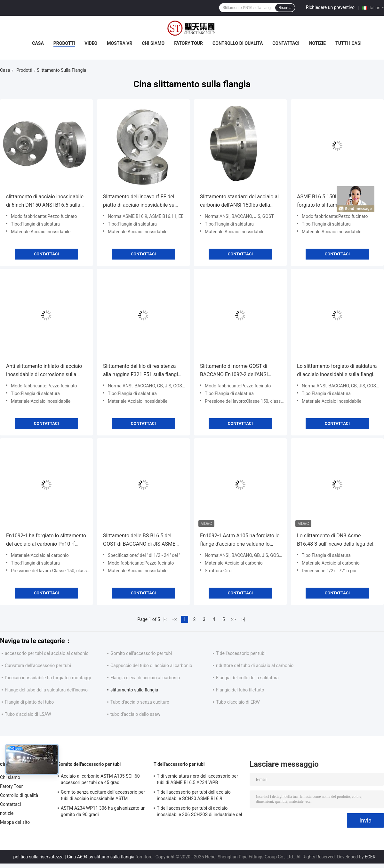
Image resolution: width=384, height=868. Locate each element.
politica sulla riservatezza (39, 857)
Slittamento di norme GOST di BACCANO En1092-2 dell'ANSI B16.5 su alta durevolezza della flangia (235, 371)
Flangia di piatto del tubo (29, 702)
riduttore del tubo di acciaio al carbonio (255, 665)
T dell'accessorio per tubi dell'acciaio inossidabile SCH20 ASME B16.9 (194, 795)
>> (233, 619)
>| (243, 619)
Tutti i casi (348, 43)
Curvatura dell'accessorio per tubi (38, 665)
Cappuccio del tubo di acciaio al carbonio (151, 665)
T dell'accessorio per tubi (241, 653)
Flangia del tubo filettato (240, 690)
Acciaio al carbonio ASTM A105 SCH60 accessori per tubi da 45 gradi (100, 779)
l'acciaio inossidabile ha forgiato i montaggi (48, 678)
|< (165, 619)
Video (91, 43)
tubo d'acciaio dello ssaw (135, 714)
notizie (317, 43)
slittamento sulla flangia (134, 690)
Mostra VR (120, 43)
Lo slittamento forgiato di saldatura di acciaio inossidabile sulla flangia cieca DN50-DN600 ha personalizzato (337, 371)
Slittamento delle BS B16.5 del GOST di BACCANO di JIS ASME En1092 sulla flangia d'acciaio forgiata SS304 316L (139, 540)
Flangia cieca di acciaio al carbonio (145, 678)
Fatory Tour (188, 43)
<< (175, 619)
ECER (370, 857)
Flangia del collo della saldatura (247, 678)
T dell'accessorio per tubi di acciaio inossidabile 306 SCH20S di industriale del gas (199, 812)
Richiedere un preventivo (330, 7)
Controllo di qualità (238, 43)
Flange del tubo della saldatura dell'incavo (46, 690)
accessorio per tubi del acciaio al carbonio (47, 653)
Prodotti (64, 43)
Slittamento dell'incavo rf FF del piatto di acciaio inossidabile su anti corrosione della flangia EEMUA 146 (139, 201)
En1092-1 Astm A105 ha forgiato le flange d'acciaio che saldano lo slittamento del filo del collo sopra (240, 540)
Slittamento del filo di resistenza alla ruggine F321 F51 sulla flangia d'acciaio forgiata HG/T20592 (142, 371)
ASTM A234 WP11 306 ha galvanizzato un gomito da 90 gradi (103, 811)
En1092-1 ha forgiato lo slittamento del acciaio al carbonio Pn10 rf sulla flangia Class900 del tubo (46, 540)
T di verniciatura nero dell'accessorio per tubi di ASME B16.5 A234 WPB (197, 779)
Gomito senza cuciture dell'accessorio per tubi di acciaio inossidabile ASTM (103, 795)
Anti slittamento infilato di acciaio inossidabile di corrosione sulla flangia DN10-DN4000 (44, 371)
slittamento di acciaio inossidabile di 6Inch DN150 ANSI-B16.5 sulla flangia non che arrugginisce (45, 201)
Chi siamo (153, 43)
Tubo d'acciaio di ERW (238, 702)
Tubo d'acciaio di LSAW (28, 714)
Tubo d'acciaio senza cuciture (140, 702)
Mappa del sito (15, 822)
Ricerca (285, 8)
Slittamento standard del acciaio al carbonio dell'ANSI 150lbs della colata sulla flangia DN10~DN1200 (239, 201)
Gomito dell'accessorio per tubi (141, 653)
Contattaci (286, 43)
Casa (38, 43)
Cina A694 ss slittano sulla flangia (101, 857)
